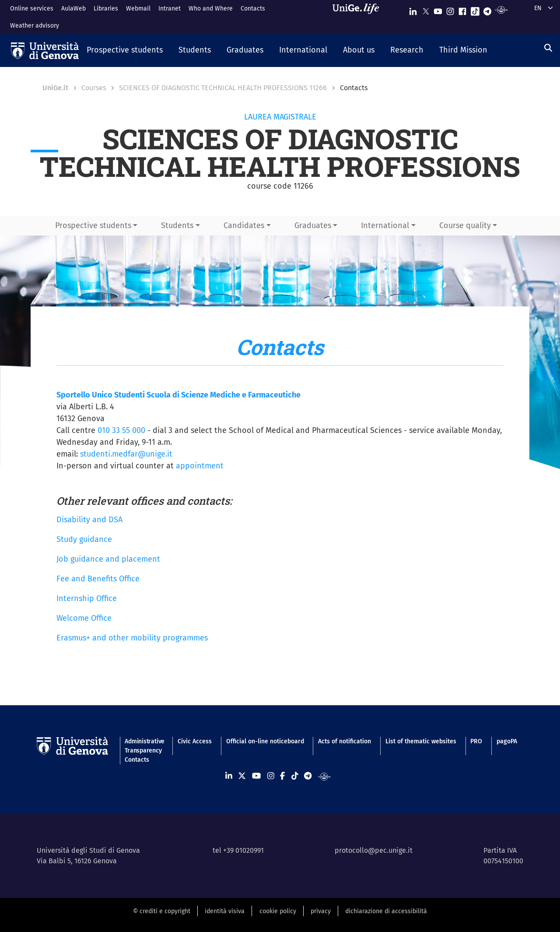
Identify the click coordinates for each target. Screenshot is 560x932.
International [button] (385, 225)
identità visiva (225, 911)
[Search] (548, 48)
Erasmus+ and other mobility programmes (132, 638)
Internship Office (87, 598)
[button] (125, 51)
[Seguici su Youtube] (438, 9)
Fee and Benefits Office (98, 579)
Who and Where (211, 9)
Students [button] (177, 225)
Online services (32, 9)
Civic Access (195, 741)
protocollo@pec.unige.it (374, 850)
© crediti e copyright (162, 911)
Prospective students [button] (93, 225)
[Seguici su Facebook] (462, 9)
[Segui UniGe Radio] (501, 9)
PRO (476, 741)
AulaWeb (73, 9)
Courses (94, 88)
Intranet (170, 9)
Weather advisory (35, 26)
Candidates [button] (244, 225)
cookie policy (278, 911)
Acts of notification (345, 741)
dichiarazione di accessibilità (386, 911)
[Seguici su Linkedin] (413, 9)
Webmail (138, 9)
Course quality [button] (465, 225)
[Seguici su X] (426, 9)
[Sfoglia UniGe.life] (359, 17)
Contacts (253, 9)
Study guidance (84, 539)
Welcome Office (84, 618)
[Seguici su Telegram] (487, 9)
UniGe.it (55, 88)
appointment (200, 466)
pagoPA (507, 741)
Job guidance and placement (108, 559)
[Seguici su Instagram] (450, 9)
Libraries (106, 9)
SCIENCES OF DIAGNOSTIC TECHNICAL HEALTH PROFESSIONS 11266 (223, 88)
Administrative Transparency (144, 746)
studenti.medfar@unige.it (126, 454)
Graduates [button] (313, 225)
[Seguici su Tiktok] (475, 9)
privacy (321, 911)
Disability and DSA (89, 520)
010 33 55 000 (121, 430)
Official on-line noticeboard (265, 741)
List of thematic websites (421, 741)
